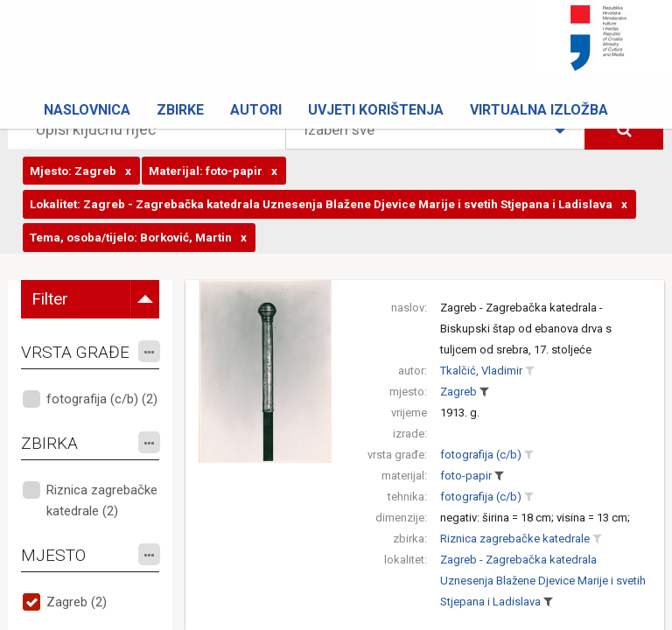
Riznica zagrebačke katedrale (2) (102, 500)
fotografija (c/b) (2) (102, 399)
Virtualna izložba (539, 110)
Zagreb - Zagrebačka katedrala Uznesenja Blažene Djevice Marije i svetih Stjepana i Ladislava (543, 581)
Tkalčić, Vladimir (481, 371)
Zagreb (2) (77, 602)
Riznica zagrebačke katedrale (515, 539)
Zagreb (458, 392)
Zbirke (180, 110)
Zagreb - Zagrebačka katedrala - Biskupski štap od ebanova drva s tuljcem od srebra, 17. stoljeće (526, 329)
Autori (256, 110)
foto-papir (466, 476)
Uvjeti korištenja (376, 110)
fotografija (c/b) (481, 455)
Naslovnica (87, 110)
